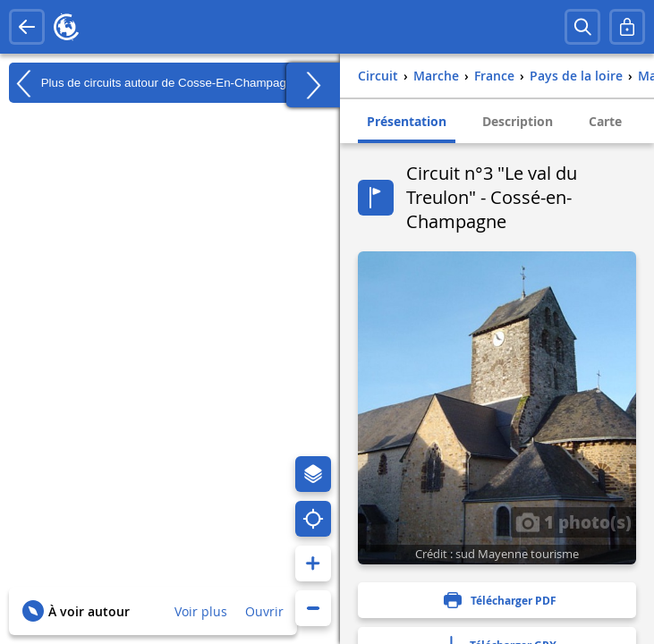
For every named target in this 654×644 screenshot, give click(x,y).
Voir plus (201, 611)
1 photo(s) (573, 521)
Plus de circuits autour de (154, 83)
